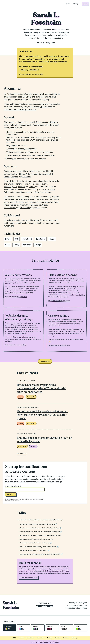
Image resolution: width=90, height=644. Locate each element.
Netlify (57, 642)
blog (25, 107)
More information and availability (16, 297)
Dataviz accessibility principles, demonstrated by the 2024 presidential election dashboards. (41, 388)
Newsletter (30, 638)
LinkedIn (38, 223)
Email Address (13, 486)
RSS (14, 638)
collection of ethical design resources (20, 110)
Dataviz (21, 397)
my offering (9, 226)
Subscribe (11, 494)
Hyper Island (49, 181)
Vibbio (45, 205)
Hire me (85, 4)
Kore (41, 174)
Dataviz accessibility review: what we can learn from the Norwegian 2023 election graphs (43, 415)
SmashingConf (10, 187)
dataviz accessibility (35, 104)
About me (41, 43)
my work (51, 43)
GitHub (49, 638)
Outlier (32, 187)
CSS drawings (34, 107)
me (36, 642)
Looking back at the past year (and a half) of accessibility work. (44, 440)
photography (47, 107)
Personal (33, 446)
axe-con (21, 187)
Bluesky (75, 638)
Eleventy (46, 642)
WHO (28, 174)
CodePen (66, 638)
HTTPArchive (10, 208)
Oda (57, 181)
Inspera (15, 177)
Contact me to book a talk (29, 578)
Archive (21, 638)
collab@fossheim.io (30, 69)
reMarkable (25, 208)
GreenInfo (27, 177)
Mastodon (40, 638)
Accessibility (31, 397)
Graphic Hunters (15, 184)
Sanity (42, 642)
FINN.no (21, 174)
